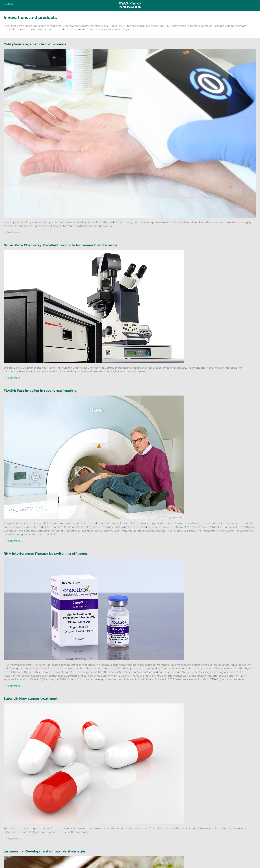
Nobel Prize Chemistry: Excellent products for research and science (60, 245)
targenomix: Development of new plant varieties (45, 851)
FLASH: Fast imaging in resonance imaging (40, 391)
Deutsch (8, 4)
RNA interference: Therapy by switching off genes (46, 554)
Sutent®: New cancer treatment (31, 699)
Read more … (14, 232)
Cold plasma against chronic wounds (35, 44)
